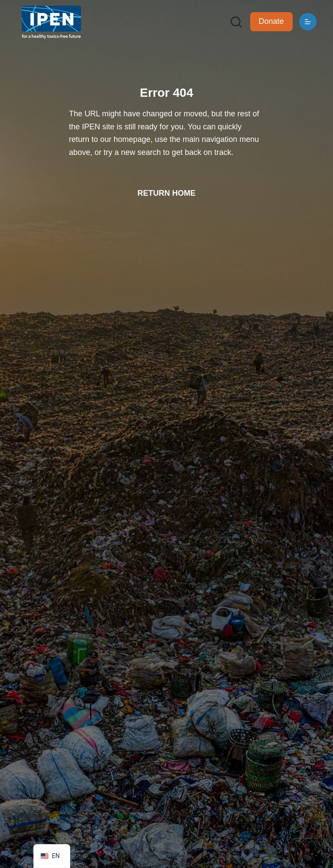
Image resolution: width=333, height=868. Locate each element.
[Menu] (308, 22)
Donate (271, 21)
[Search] (236, 22)
